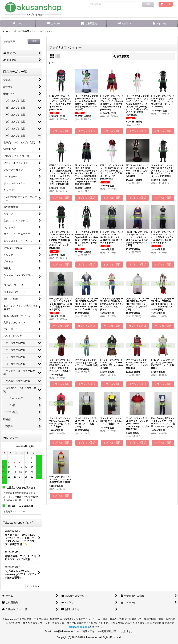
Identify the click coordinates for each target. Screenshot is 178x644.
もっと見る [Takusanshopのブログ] (33, 586)
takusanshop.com (79, 627)
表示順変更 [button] (121, 56)
